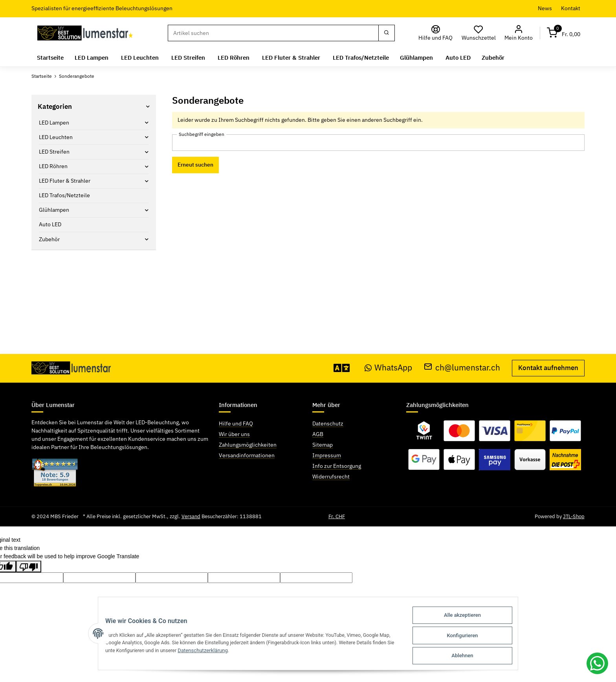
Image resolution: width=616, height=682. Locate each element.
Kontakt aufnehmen (548, 368)
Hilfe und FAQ (236, 423)
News (545, 8)
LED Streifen (54, 152)
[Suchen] (273, 33)
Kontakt (571, 8)
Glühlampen (54, 210)
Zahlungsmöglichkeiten (248, 445)
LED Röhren (53, 166)
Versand (191, 516)
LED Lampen (54, 123)
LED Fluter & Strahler (65, 181)
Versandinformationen (247, 455)
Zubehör (49, 239)
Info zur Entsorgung (337, 466)
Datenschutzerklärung (200, 652)
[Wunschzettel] (478, 33)
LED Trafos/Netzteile (64, 195)
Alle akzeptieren (469, 617)
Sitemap (323, 445)
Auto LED (50, 224)
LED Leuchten (56, 137)
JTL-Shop (574, 516)
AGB (318, 434)
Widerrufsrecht (331, 477)
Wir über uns (234, 434)
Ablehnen (468, 656)
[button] (518, 33)
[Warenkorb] (564, 33)
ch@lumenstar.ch (462, 368)
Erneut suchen (195, 165)
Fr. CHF (337, 516)
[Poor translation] (29, 566)
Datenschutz (328, 423)
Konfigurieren (468, 637)
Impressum (327, 455)
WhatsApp (389, 368)
